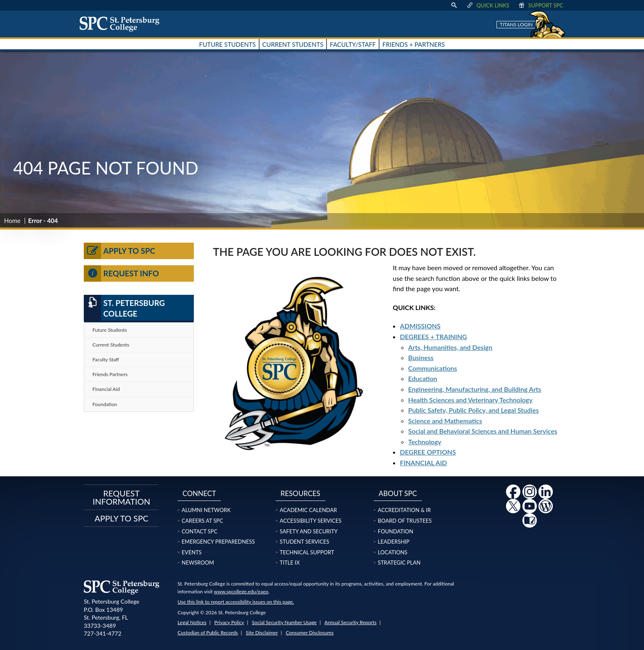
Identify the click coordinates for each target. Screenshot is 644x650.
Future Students (110, 330)
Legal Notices (192, 622)
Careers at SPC (202, 521)
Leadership (394, 542)
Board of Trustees (405, 521)
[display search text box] (454, 5)
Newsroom (198, 563)
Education (423, 378)
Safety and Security (309, 531)
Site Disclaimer (262, 633)
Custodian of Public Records (208, 633)
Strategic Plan (399, 563)
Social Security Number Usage (284, 622)
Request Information (122, 497)
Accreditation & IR (404, 510)
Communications (433, 368)
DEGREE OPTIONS (428, 452)
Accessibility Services (310, 521)
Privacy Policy (229, 622)
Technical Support (307, 552)
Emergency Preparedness (218, 542)
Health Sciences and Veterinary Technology (470, 400)
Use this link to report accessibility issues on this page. (236, 602)
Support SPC (540, 5)
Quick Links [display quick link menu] (488, 5)
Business (421, 357)
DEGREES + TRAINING (434, 336)
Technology (425, 442)
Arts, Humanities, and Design (450, 347)
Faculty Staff (106, 359)
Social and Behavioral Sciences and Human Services (483, 431)
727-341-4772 (103, 633)
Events (191, 552)
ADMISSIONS (420, 326)
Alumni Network (206, 510)
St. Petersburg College (124, 308)
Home (12, 220)
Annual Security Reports (351, 622)
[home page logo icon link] (122, 24)
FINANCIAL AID (423, 463)
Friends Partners (110, 374)
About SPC (398, 493)
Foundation (105, 404)
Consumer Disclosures (310, 633)
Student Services (304, 542)
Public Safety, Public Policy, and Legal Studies (474, 410)
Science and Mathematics (445, 421)
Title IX (290, 563)
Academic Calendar (308, 510)
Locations (393, 552)
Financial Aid (106, 389)
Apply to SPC (120, 251)
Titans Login (516, 24)
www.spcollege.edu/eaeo (241, 591)
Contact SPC (199, 531)
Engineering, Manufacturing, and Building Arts (475, 389)
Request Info (121, 273)
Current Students (111, 345)
